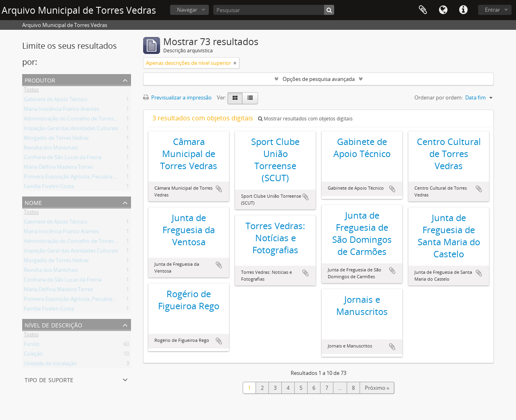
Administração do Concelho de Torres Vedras (78, 120)
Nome (33, 202)
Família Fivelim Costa (49, 188)
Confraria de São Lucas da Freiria (63, 159)
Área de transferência (423, 10)
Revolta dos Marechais (51, 149)
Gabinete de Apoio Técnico (56, 101)
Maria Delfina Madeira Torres (58, 168)
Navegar (187, 10)
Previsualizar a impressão (177, 97)
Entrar (492, 10)
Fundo (32, 346)
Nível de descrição (53, 324)
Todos (31, 91)
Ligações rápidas (463, 10)
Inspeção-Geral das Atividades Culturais (71, 130)
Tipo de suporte (49, 379)
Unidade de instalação (50, 365)
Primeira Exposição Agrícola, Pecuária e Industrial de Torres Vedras (103, 178)
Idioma (443, 10)
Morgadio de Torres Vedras (56, 139)
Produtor (40, 80)
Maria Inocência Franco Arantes (61, 110)
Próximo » (377, 388)
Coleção (33, 355)
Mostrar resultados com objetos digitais (305, 119)
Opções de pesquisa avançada (319, 79)
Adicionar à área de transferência (219, 189)
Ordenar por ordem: (439, 97)
